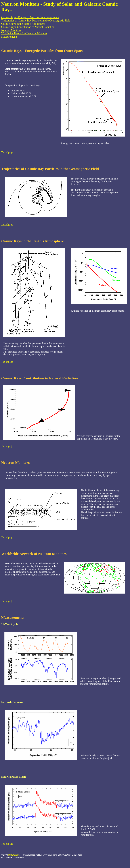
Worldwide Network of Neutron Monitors (24, 33)
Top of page (7, 152)
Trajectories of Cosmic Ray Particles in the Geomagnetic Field (36, 21)
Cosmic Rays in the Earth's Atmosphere (23, 24)
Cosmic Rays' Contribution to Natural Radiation (28, 27)
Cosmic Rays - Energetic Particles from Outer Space (30, 17)
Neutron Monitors (11, 30)
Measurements (9, 37)
